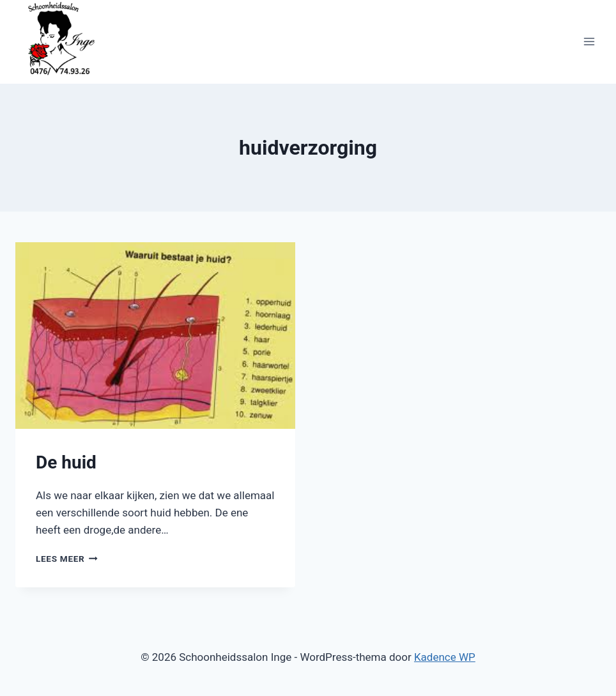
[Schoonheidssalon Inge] (63, 42)
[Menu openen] (589, 42)
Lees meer (67, 559)
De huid (66, 462)
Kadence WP (445, 657)
